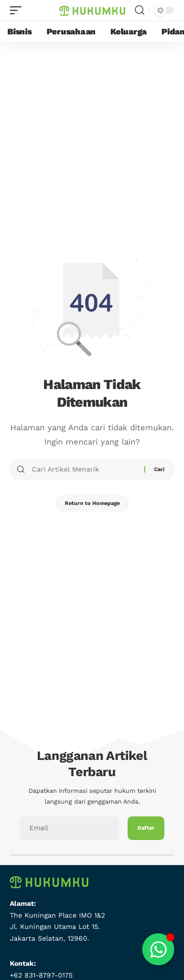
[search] (140, 10)
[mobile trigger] (18, 10)
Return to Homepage (92, 503)
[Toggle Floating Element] (158, 949)
